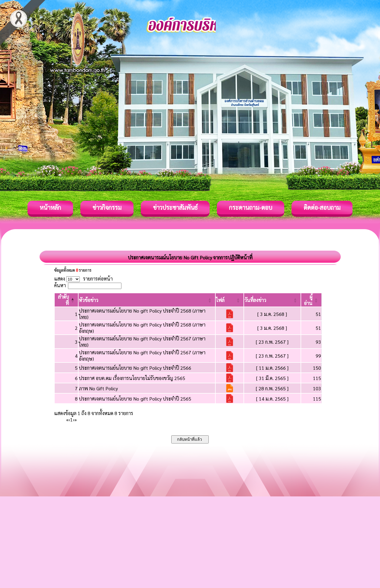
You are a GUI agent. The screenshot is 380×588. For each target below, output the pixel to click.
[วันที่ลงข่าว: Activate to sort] (272, 300)
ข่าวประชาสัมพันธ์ (175, 207)
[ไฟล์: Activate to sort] (230, 300)
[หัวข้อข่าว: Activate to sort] (147, 300)
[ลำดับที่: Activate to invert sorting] (66, 300)
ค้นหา (60, 285)
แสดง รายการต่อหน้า (83, 279)
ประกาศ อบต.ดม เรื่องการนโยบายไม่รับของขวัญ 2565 (132, 378)
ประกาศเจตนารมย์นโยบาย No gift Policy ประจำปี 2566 (135, 368)
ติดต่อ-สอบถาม (322, 207)
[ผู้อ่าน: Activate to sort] (311, 300)
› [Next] (74, 419)
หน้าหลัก (50, 207)
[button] (89, 300)
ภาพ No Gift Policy (98, 388)
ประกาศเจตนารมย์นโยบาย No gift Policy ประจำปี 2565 (135, 399)
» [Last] (76, 419)
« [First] (67, 419)
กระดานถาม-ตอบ (251, 207)
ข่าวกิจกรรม (107, 207)
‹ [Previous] (69, 419)
